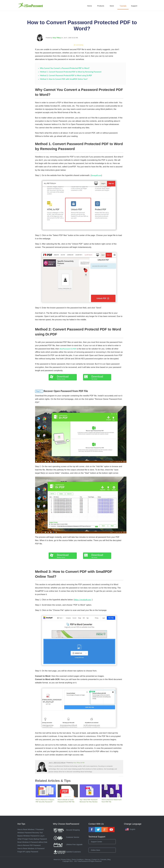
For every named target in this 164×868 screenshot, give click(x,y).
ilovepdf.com (96, 175)
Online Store (96, 850)
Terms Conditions (78, 859)
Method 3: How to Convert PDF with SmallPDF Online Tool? (64, 79)
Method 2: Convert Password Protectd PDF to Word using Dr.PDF (66, 75)
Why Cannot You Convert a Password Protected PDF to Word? (65, 68)
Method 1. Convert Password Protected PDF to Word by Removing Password (71, 72)
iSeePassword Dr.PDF (68, 349)
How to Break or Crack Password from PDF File (66, 801)
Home (89, 6)
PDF (83, 763)
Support (134, 6)
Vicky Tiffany (57, 38)
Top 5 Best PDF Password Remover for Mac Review (89, 801)
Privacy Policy (66, 859)
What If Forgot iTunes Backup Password (32, 839)
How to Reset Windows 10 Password (31, 848)
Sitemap (88, 859)
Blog (109, 859)
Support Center (97, 842)
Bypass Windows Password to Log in (31, 836)
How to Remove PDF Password (29, 845)
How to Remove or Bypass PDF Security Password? (45, 801)
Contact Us (95, 859)
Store (112, 6)
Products (101, 6)
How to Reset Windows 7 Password (31, 829)
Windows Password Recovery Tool (30, 833)
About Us (57, 859)
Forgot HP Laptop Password (28, 852)
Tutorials (123, 6)
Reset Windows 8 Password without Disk (32, 842)
